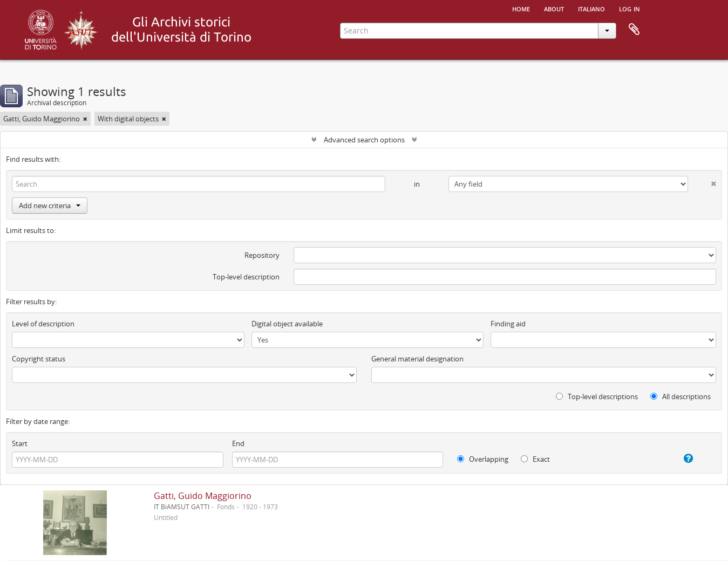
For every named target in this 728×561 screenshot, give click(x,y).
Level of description (43, 324)
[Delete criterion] (702, 182)
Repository (262, 255)
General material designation (417, 359)
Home (521, 8)
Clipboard (634, 30)
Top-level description (246, 277)
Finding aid (508, 324)
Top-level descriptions (597, 396)
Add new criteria (50, 206)
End (238, 443)
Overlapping (483, 459)
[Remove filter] (85, 119)
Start (20, 443)
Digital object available (287, 324)
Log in (630, 8)
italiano (591, 8)
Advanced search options (364, 140)
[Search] (199, 184)
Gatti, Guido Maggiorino (203, 496)
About (554, 8)
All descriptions (681, 396)
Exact (535, 459)
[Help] (679, 459)
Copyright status (39, 359)
